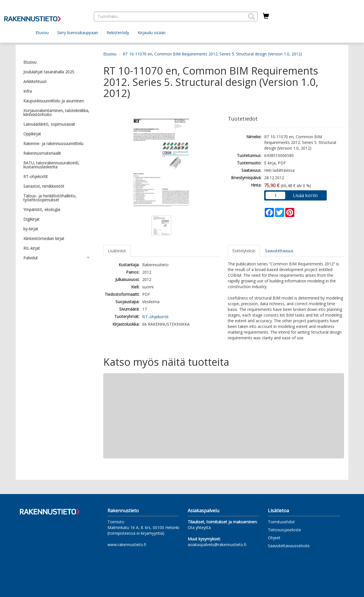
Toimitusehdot (281, 522)
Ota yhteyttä (199, 527)
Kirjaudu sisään (152, 33)
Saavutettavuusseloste (289, 546)
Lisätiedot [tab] (117, 251)
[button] (251, 16)
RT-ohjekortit (155, 317)
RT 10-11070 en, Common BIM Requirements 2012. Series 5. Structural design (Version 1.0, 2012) (212, 54)
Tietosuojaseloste (285, 530)
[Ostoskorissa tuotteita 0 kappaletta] (266, 16)
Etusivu (42, 33)
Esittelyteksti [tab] (244, 251)
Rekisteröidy (118, 33)
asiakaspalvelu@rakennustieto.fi (217, 545)
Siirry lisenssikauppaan (78, 33)
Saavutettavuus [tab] (279, 251)
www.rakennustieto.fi (127, 545)
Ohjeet (274, 538)
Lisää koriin (305, 195)
